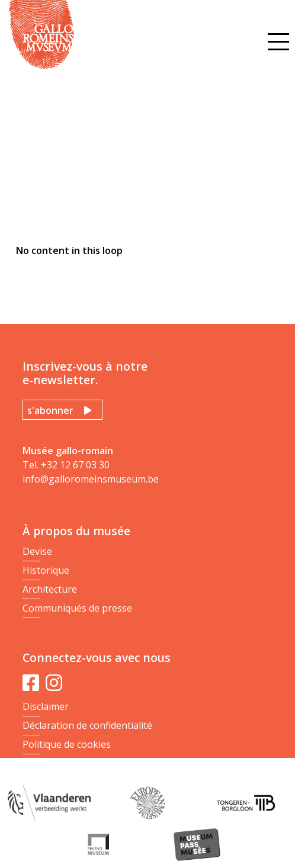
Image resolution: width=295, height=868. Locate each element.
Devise (37, 551)
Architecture (50, 589)
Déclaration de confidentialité (87, 725)
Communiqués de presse (77, 608)
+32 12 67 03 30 (75, 465)
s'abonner (50, 410)
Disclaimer (46, 706)
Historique (46, 570)
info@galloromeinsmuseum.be (91, 479)
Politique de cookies (67, 744)
